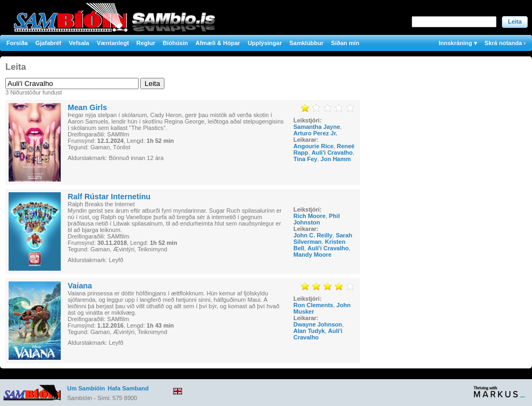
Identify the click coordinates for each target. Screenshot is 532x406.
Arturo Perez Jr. (315, 133)
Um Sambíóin (86, 388)
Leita (515, 21)
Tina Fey (305, 159)
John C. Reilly (313, 235)
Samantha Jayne (317, 127)
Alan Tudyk (309, 331)
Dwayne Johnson (318, 324)
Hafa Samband (128, 388)
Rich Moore (310, 216)
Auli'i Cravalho (332, 153)
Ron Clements (313, 305)
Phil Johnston (317, 219)
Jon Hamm (336, 159)
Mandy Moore (312, 255)
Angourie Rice (314, 146)
